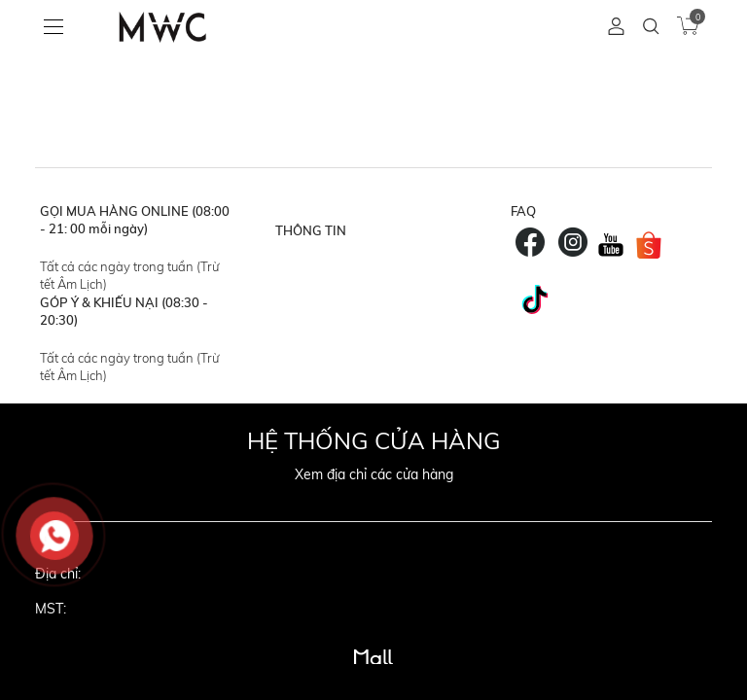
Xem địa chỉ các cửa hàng (374, 474)
